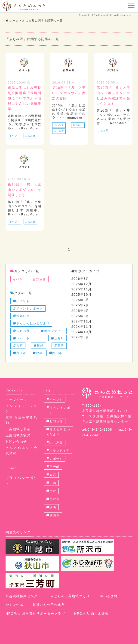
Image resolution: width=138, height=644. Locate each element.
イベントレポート (28, 309)
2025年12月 (82, 284)
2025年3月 (80, 316)
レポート (21, 338)
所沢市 (20, 353)
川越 (38, 346)
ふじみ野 (30, 136)
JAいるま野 (108, 596)
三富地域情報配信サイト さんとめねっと (24, 6)
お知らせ (78, 125)
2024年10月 (82, 332)
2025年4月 (80, 311)
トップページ (16, 400)
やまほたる (14, 605)
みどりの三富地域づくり (70, 596)
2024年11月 (82, 327)
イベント (15, 136)
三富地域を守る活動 (21, 420)
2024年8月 (80, 337)
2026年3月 (80, 279)
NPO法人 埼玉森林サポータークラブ (35, 614)
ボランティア (52, 331)
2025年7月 (80, 305)
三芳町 (58, 338)
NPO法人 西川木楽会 (91, 614)
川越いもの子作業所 (49, 605)
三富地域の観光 (18, 435)
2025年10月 (82, 295)
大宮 (18, 346)
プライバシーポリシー (21, 480)
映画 (38, 353)
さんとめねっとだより (31, 323)
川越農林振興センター (23, 596)
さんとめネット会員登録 (21, 450)
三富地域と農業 (18, 429)
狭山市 (56, 353)
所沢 (59, 346)
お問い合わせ (16, 441)
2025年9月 (80, 300)
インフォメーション (21, 409)
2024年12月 (82, 321)
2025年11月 (82, 289)
